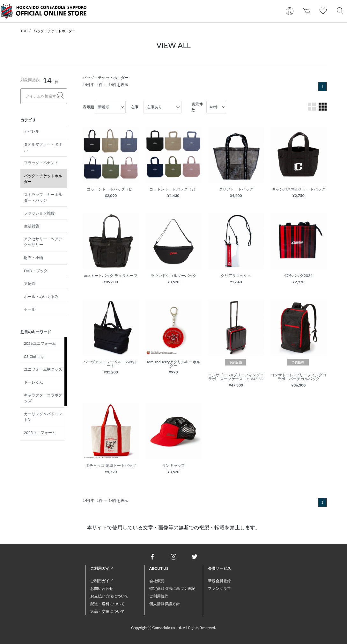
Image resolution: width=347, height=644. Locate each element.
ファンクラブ (219, 588)
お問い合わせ (102, 588)
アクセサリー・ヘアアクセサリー (43, 242)
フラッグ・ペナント (41, 163)
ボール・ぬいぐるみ (41, 297)
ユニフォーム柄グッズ (43, 369)
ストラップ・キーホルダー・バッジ (43, 197)
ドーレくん (33, 382)
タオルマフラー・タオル (43, 147)
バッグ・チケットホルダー (55, 31)
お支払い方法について (109, 596)
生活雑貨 (32, 226)
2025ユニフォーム (40, 433)
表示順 (88, 107)
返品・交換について (107, 611)
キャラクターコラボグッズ (43, 398)
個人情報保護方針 (165, 604)
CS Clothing (34, 356)
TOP (24, 31)
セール (30, 309)
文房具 (30, 283)
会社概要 (157, 581)
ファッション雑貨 (39, 213)
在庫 (135, 107)
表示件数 (197, 107)
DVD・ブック (36, 271)
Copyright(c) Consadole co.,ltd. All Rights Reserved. (173, 628)
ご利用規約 (159, 596)
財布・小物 (33, 258)
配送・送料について (107, 604)
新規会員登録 (219, 581)
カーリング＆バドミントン (43, 417)
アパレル (32, 131)
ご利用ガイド (102, 581)
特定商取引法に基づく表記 (172, 588)
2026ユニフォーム (40, 343)
